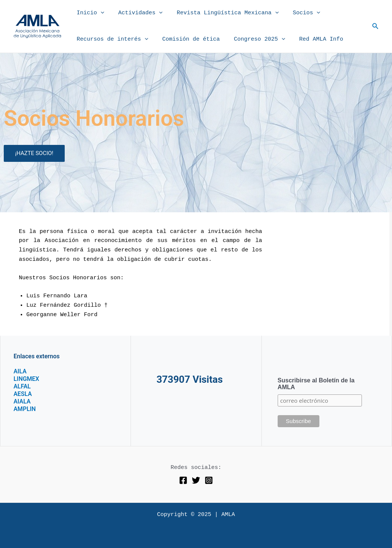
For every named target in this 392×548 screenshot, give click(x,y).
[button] (375, 26)
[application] (99, 13)
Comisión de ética (187, 39)
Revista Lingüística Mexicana (221, 13)
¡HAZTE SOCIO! (34, 153)
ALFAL (22, 386)
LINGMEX (27, 379)
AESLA (23, 394)
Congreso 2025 (252, 40)
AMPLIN (25, 409)
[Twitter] (196, 480)
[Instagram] (209, 480)
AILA (20, 371)
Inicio (89, 13)
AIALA (22, 401)
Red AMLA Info (311, 39)
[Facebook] (183, 480)
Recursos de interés (111, 40)
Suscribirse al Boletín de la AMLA (316, 384)
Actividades (136, 13)
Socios (297, 13)
